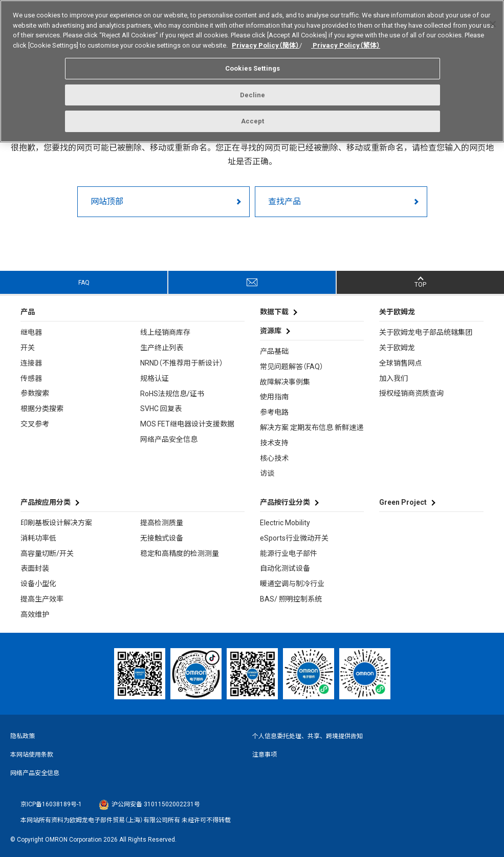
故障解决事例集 (285, 382)
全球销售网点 (401, 363)
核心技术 (274, 458)
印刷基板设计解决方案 (56, 523)
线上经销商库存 (165, 332)
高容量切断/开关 (47, 553)
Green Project (403, 502)
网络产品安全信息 (169, 439)
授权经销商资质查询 (411, 393)
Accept (253, 117)
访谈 (267, 473)
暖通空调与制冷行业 (292, 584)
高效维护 (35, 614)
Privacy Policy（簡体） (266, 41)
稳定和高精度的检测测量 (180, 553)
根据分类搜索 (42, 409)
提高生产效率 (42, 599)
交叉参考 (35, 424)
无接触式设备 (162, 538)
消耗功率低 (38, 538)
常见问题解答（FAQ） (292, 367)
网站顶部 (107, 201)
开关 (28, 348)
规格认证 (155, 378)
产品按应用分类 (46, 502)
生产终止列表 (162, 348)
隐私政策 (23, 736)
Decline (253, 91)
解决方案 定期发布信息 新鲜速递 (312, 427)
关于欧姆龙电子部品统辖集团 (426, 332)
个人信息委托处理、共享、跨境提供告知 (308, 736)
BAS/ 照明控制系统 (291, 599)
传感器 (31, 378)
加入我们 (393, 378)
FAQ (84, 283)
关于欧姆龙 (397, 348)
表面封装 (35, 568)
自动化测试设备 (285, 568)
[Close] (493, 20)
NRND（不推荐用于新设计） (182, 363)
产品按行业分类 (285, 502)
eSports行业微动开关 (294, 538)
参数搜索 (35, 393)
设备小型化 (38, 584)
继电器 (31, 332)
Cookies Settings (253, 64)
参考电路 (274, 412)
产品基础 (274, 351)
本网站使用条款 (32, 755)
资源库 (271, 331)
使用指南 (274, 397)
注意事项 (265, 755)
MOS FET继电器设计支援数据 (187, 424)
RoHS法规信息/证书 (172, 394)
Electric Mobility (285, 523)
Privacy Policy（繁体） (346, 41)
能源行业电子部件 (289, 553)
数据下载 (274, 312)
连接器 (31, 363)
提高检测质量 (162, 523)
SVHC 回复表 (161, 409)
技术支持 (274, 443)
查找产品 (284, 201)
